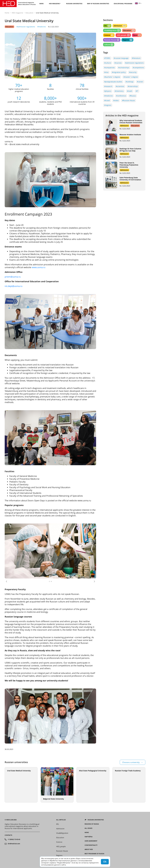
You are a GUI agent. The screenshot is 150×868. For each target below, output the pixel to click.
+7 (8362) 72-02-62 (14, 839)
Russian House (112, 40)
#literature (136, 58)
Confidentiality (91, 845)
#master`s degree (131, 77)
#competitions (138, 68)
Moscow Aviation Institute (130, 135)
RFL (107, 26)
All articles (61, 820)
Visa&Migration (112, 30)
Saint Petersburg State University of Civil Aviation (130, 179)
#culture (108, 63)
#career (140, 82)
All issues (88, 828)
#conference (121, 96)
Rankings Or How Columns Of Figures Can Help (130, 150)
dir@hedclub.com (14, 844)
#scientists (120, 86)
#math (130, 91)
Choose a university (131, 762)
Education (29, 13)
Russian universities (74, 4)
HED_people (123, 35)
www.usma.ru (39, 267)
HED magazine (54, 4)
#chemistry (119, 91)
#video (116, 100)
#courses (118, 63)
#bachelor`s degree (112, 77)
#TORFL (107, 58)
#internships (133, 86)
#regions (108, 105)
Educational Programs (123, 4)
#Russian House (128, 100)
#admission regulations (26, 27)
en (138, 3)
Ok (105, 862)
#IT (137, 91)
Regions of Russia (92, 824)
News (41, 4)
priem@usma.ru (13, 277)
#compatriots (110, 68)
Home (7, 13)
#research (108, 86)
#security (133, 72)
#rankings (130, 82)
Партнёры (89, 837)
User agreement (91, 841)
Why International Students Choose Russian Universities (131, 121)
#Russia (133, 96)
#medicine (42, 27)
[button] (6, 581)
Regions (127, 40)
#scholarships (124, 68)
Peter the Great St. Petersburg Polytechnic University (129, 165)
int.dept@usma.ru (14, 286)
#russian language (121, 58)
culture (109, 44)
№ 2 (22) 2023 (53, 27)
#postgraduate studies (113, 82)
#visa (106, 72)
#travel (107, 100)
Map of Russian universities (98, 4)
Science (109, 35)
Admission (120, 26)
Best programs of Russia (94, 854)
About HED (89, 849)
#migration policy (119, 72)
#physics (108, 91)
